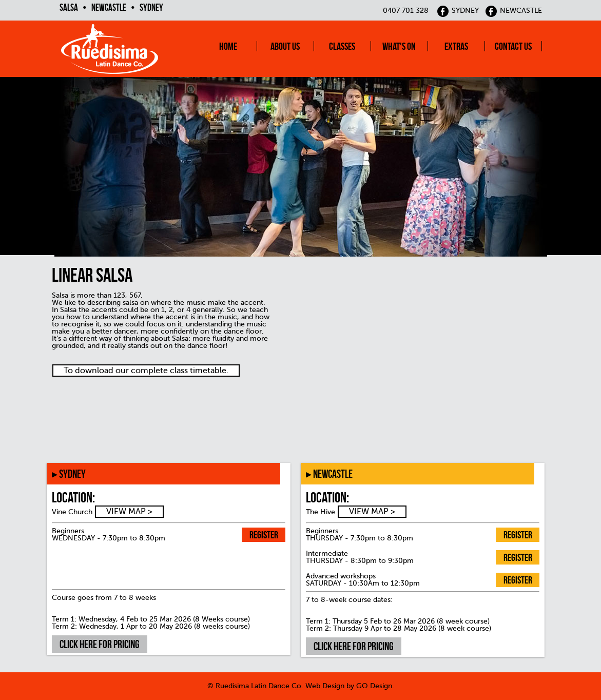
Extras (456, 46)
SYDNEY (458, 11)
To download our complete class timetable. (146, 371)
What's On (399, 46)
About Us (285, 46)
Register (264, 535)
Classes (342, 46)
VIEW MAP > (129, 512)
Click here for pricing (100, 644)
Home (228, 46)
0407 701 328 (406, 11)
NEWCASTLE (513, 11)
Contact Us (513, 46)
